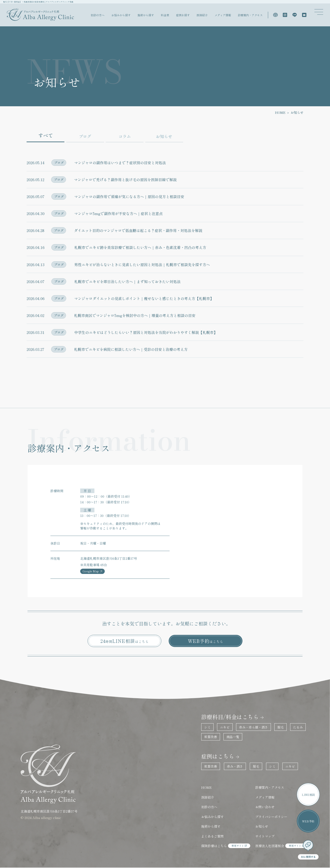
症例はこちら (218, 756)
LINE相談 (308, 795)
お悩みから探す (121, 15)
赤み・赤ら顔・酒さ (253, 727)
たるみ (298, 727)
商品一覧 (233, 737)
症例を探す (183, 15)
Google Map (92, 571)
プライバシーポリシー (271, 817)
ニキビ (225, 727)
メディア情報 (223, 15)
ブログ (85, 136)
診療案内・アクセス (250, 15)
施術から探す (146, 15)
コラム (125, 136)
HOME (280, 112)
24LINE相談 (125, 641)
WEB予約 (206, 641)
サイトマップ (265, 836)
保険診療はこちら (226, 846)
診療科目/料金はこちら (230, 717)
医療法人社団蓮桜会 (281, 846)
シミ (207, 727)
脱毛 (280, 727)
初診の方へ (98, 15)
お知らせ (164, 136)
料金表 (165, 15)
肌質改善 (211, 737)
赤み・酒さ (235, 766)
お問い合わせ (265, 807)
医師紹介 (202, 15)
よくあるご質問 (212, 836)
